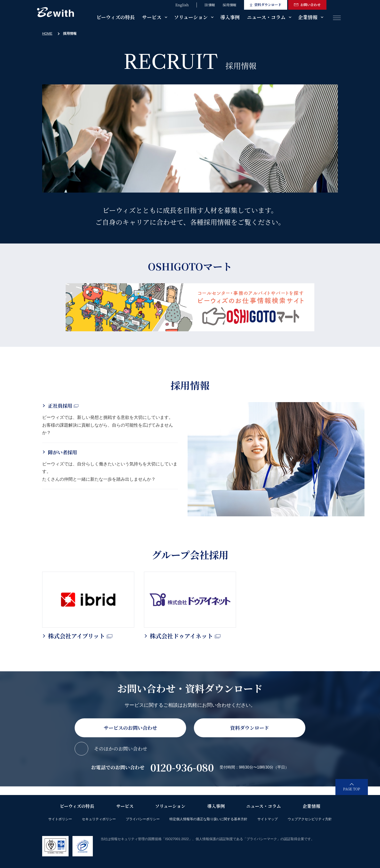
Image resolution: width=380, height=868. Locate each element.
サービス (152, 17)
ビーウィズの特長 (116, 17)
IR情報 (210, 5)
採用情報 (230, 5)
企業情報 (308, 17)
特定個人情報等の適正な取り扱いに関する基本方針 (208, 819)
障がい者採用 (63, 452)
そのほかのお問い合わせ (121, 749)
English (182, 5)
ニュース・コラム (266, 17)
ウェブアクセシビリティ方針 (310, 819)
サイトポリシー (60, 819)
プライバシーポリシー (143, 819)
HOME (47, 33)
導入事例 (230, 17)
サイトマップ (268, 819)
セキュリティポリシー (99, 819)
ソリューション (191, 17)
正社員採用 (63, 406)
